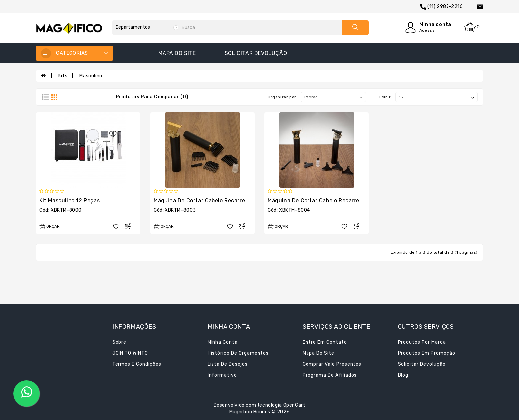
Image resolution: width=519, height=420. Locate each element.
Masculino (91, 76)
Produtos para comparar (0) (152, 97)
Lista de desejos (228, 364)
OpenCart (294, 405)
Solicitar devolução (256, 53)
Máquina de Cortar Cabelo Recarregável (207, 201)
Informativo (222, 375)
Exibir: (386, 97)
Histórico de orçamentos (238, 353)
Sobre (119, 342)
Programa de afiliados (330, 375)
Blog (403, 375)
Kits (63, 76)
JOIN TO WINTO (130, 353)
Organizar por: (283, 97)
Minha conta (223, 342)
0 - (473, 27)
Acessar (428, 30)
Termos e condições (137, 364)
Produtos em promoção (427, 353)
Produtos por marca (422, 342)
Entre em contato (325, 342)
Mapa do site (177, 53)
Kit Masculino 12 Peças (70, 201)
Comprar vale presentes (332, 364)
